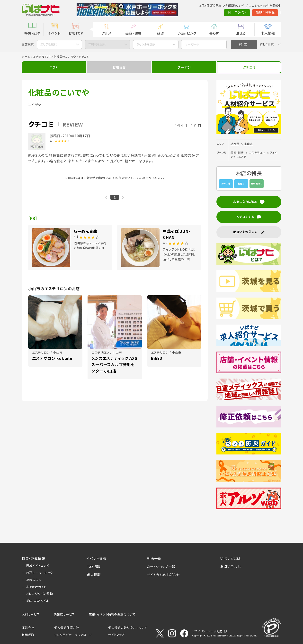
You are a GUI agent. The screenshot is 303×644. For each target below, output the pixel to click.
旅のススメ (34, 580)
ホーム (26, 57)
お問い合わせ (231, 566)
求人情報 (268, 33)
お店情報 (94, 567)
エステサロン (257, 152)
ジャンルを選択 (146, 44)
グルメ (107, 33)
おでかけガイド (36, 587)
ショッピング (187, 33)
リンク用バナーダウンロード (73, 635)
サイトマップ (116, 635)
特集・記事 (32, 33)
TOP (54, 67)
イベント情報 (97, 558)
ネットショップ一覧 (161, 567)
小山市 (248, 144)
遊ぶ (160, 33)
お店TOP (76, 33)
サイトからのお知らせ (163, 575)
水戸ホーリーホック (40, 573)
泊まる (241, 33)
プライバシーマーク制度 (207, 631)
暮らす (214, 33)
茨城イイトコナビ (38, 566)
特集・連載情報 (33, 558)
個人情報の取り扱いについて (128, 628)
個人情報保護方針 (67, 628)
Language (270, 12)
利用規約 (28, 635)
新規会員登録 (245, 12)
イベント (54, 33)
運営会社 (28, 628)
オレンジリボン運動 (40, 594)
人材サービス (31, 614)
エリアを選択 (48, 44)
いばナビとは (230, 558)
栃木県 (235, 144)
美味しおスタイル (38, 601)
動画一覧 (154, 558)
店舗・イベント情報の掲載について (112, 614)
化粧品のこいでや (65, 57)
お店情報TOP (42, 57)
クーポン (184, 67)
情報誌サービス (64, 614)
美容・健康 (133, 33)
